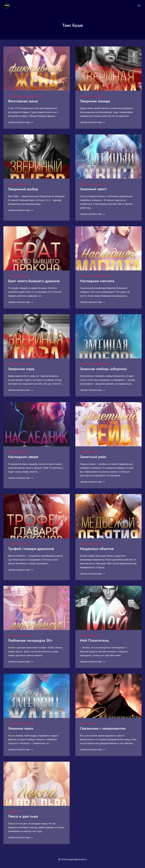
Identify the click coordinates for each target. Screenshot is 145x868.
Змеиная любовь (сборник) (103, 369)
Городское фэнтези (18, 184)
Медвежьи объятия (97, 549)
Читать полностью (20, 122)
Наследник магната (97, 281)
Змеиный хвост (93, 189)
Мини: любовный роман (92, 544)
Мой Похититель (94, 641)
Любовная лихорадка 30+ (30, 641)
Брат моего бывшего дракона (34, 281)
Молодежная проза (90, 636)
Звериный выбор (23, 189)
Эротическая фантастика (93, 184)
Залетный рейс (93, 457)
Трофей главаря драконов (31, 549)
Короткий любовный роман (94, 276)
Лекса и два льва (23, 816)
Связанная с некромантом (103, 729)
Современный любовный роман (25, 96)
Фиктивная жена (23, 101)
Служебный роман (90, 452)
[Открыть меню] (139, 6)
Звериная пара (21, 369)
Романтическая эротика (93, 96)
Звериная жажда (95, 101)
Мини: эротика (88, 724)
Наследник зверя (23, 457)
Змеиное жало (21, 729)
